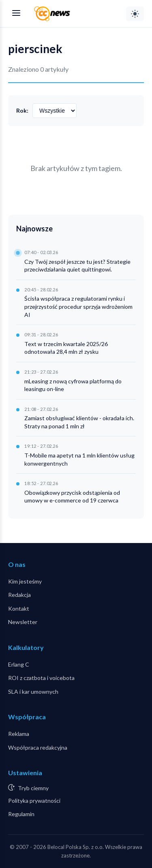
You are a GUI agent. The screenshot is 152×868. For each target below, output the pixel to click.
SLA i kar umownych (33, 692)
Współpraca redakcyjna (38, 747)
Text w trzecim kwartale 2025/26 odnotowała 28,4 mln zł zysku (66, 348)
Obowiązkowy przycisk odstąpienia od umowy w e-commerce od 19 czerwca (72, 497)
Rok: (22, 110)
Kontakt (19, 608)
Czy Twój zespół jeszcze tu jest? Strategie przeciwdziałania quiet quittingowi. (77, 266)
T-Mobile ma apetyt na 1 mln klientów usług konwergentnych (79, 459)
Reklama (19, 734)
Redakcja (19, 595)
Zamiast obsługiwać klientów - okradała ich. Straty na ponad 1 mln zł (79, 422)
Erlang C (19, 664)
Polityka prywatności (34, 801)
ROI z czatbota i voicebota (41, 678)
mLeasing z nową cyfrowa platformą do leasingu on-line (73, 385)
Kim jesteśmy (25, 581)
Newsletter (23, 622)
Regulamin (21, 814)
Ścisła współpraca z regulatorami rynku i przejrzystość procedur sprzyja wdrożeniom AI (78, 306)
